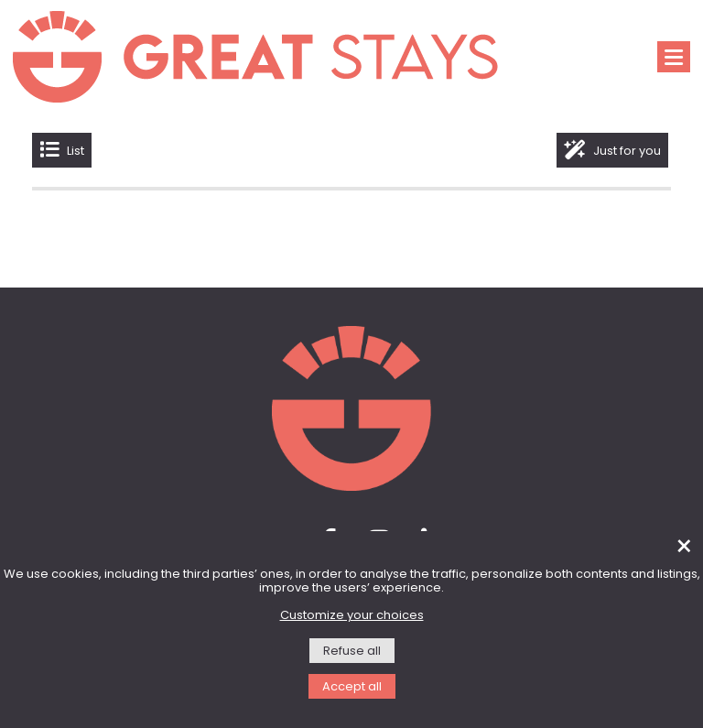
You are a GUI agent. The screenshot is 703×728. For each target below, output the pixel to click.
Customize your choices (352, 616)
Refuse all (352, 652)
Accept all (352, 687)
